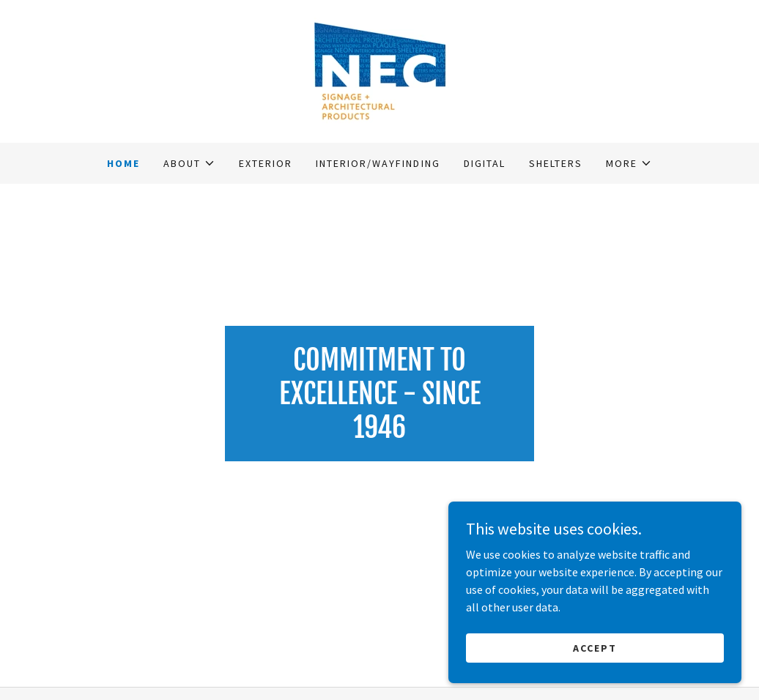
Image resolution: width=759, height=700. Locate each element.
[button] (189, 163)
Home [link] (123, 163)
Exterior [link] (266, 163)
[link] (379, 70)
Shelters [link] (556, 163)
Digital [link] (485, 163)
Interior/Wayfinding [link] (378, 163)
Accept (595, 647)
